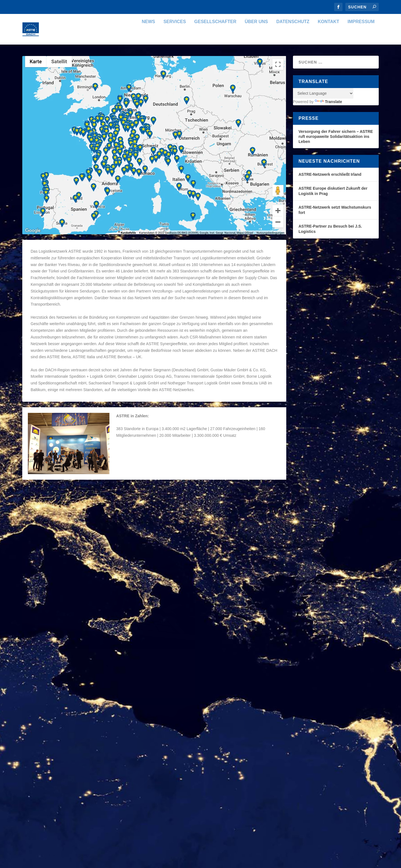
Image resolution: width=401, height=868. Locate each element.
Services (175, 37)
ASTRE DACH (45, 518)
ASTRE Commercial (188, 589)
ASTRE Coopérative (53, 665)
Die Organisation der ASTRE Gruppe (75, 509)
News (148, 37)
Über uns (256, 37)
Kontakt (328, 37)
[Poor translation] (24, 779)
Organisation (91, 518)
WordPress (116, 737)
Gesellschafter (215, 37)
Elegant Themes (62, 737)
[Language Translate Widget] (323, 109)
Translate (328, 117)
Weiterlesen (45, 559)
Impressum (361, 37)
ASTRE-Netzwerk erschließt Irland (330, 190)
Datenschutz (293, 37)
